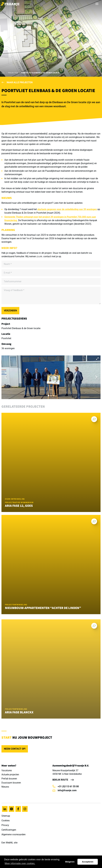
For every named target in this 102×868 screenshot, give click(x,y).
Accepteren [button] (88, 862)
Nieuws (5, 787)
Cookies (6, 820)
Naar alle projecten (17, 82)
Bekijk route (60, 780)
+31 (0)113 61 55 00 (66, 786)
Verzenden (10, 311)
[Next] (96, 377)
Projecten (13, 73)
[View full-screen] (97, 359)
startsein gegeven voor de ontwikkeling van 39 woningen (67, 209)
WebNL (10, 843)
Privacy (5, 825)
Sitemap (6, 816)
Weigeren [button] (70, 862)
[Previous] (6, 377)
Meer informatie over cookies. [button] (20, 863)
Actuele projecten (10, 775)
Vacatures (7, 770)
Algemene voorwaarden (14, 834)
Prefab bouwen (9, 779)
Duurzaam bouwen (11, 783)
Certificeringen (9, 830)
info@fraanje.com (65, 790)
